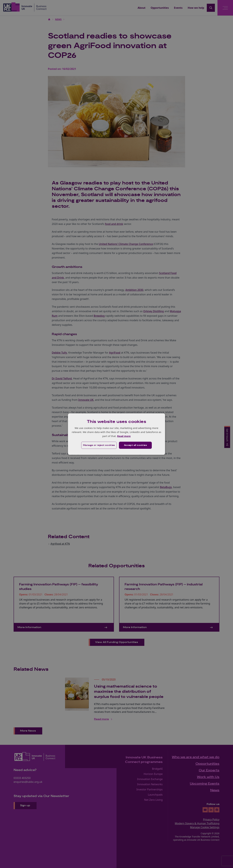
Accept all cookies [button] (135, 445)
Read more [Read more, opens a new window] (124, 436)
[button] (99, 445)
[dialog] (116, 434)
